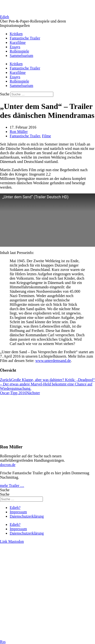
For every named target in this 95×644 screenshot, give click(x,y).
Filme (46, 136)
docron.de (8, 465)
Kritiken (16, 34)
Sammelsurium (21, 56)
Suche (5, 94)
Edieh (4, 17)
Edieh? (15, 508)
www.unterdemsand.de (53, 361)
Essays (15, 47)
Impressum (18, 512)
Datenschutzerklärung (27, 516)
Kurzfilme (18, 42)
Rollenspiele (19, 51)
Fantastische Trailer (25, 38)
